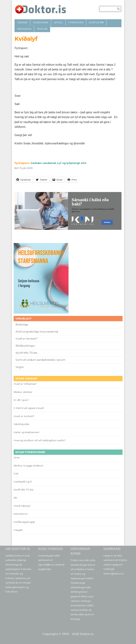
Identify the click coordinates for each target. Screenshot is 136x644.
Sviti (16, 474)
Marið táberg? (22, 506)
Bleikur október (23, 392)
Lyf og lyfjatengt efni (72, 163)
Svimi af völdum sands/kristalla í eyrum (40, 360)
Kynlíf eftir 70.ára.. (27, 353)
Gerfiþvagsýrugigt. (25, 522)
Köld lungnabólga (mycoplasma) (37, 332)
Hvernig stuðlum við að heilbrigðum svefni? (40, 440)
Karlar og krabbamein (26, 432)
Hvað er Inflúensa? (25, 384)
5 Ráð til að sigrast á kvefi (29, 408)
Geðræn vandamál (43, 163)
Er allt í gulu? (22, 400)
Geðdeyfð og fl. (23, 482)
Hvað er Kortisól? (27, 339)
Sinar (17, 457)
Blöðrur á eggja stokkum (29, 466)
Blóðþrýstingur (25, 346)
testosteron (21, 514)
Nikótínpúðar (22, 424)
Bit (15, 498)
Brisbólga (22, 325)
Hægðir (18, 530)
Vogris (20, 367)
